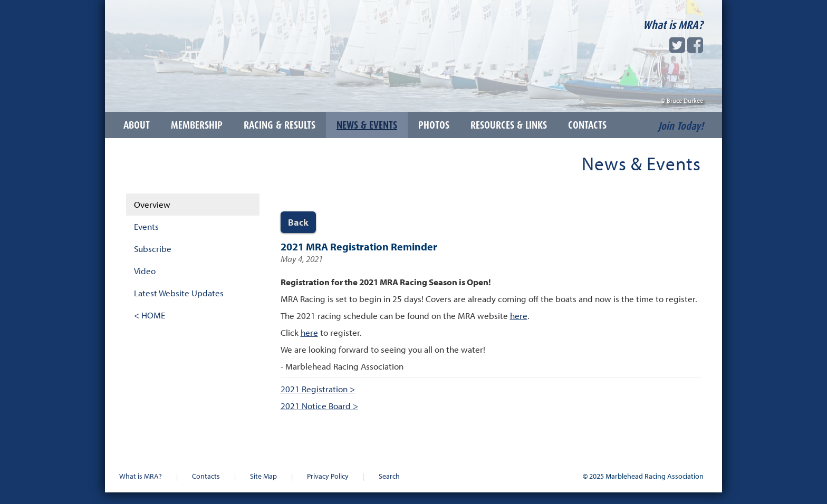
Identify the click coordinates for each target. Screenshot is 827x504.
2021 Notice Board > (319, 406)
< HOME (150, 315)
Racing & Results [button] (280, 125)
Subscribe (153, 249)
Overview (152, 204)
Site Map (263, 476)
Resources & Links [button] (509, 125)
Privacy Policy (328, 476)
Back (298, 222)
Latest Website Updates (179, 293)
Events (146, 226)
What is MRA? (673, 25)
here (519, 316)
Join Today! (681, 126)
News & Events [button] (367, 125)
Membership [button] (197, 125)
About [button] (137, 125)
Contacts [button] (587, 125)
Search (389, 476)
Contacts (206, 476)
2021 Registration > (318, 389)
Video (145, 271)
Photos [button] (434, 125)
